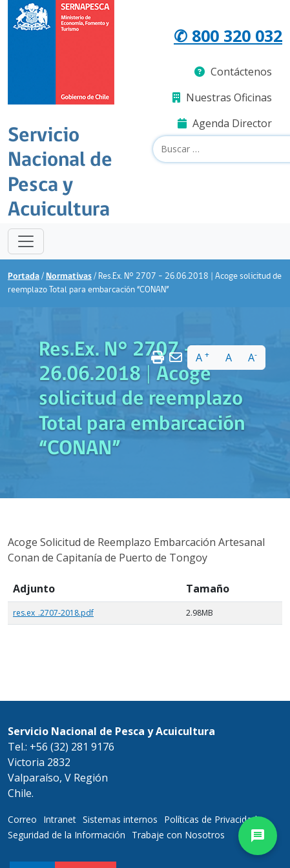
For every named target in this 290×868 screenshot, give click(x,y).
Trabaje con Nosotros (178, 835)
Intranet (60, 819)
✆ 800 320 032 (228, 35)
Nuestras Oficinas (222, 97)
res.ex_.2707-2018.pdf (53, 613)
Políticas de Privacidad (211, 819)
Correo (22, 819)
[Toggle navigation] (26, 241)
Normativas (69, 277)
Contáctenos (233, 72)
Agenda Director (225, 123)
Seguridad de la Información (67, 835)
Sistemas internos (120, 819)
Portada (24, 277)
